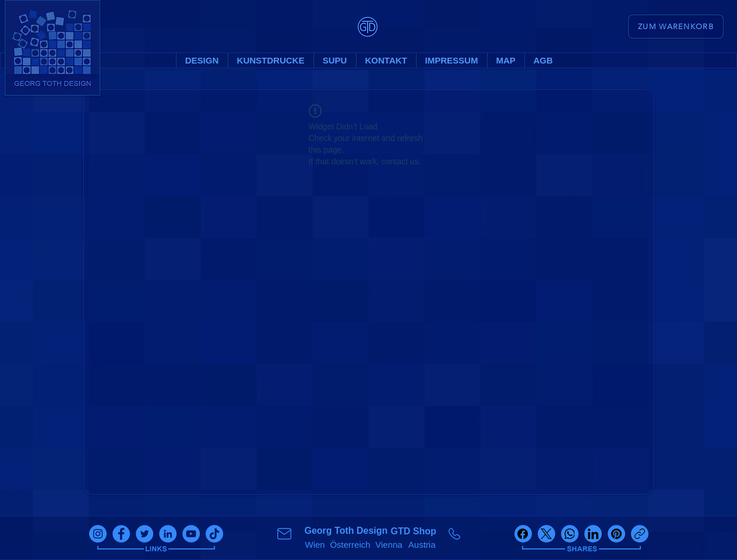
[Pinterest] (616, 534)
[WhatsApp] (570, 534)
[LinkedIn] (593, 534)
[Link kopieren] (640, 534)
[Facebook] (523, 534)
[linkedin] (168, 534)
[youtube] (191, 534)
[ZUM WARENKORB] (676, 27)
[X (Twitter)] (546, 534)
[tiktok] (214, 534)
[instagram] (98, 534)
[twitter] (144, 534)
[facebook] (121, 534)
